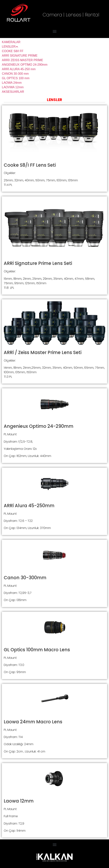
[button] (54, 31)
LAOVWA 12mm (13, 87)
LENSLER (10, 47)
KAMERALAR (11, 42)
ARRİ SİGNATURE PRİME (20, 56)
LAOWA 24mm (12, 83)
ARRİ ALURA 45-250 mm (19, 69)
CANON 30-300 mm (15, 74)
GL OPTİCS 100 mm (16, 78)
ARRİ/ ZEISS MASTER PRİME (23, 60)
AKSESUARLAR (13, 92)
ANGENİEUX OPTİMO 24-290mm (25, 65)
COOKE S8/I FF (13, 51)
